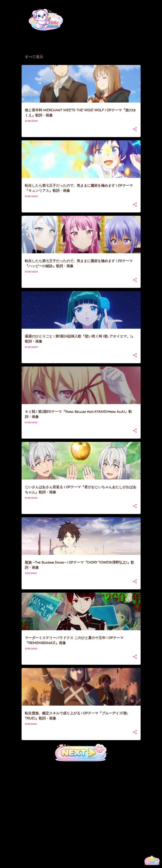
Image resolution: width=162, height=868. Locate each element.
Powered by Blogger (81, 863)
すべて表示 (34, 57)
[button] (135, 129)
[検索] (140, 13)
